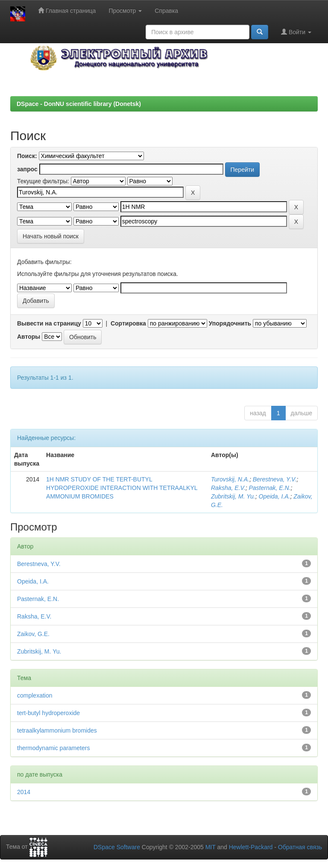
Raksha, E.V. (228, 488)
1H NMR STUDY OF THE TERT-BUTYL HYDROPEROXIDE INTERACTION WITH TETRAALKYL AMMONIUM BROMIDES (122, 488)
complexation (35, 695)
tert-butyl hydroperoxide (48, 713)
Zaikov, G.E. (33, 634)
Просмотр (125, 11)
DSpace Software (117, 847)
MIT (211, 847)
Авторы (29, 337)
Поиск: (27, 156)
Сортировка (128, 323)
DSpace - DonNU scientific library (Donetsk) (79, 104)
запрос (27, 169)
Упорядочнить (230, 323)
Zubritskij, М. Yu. (233, 496)
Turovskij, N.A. (230, 479)
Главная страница (67, 10)
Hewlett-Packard (251, 847)
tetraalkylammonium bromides (57, 730)
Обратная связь (300, 847)
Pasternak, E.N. (269, 488)
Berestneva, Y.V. (275, 479)
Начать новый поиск (51, 236)
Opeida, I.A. (275, 496)
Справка (166, 11)
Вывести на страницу (49, 323)
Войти (296, 32)
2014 (24, 792)
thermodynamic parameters (53, 748)
